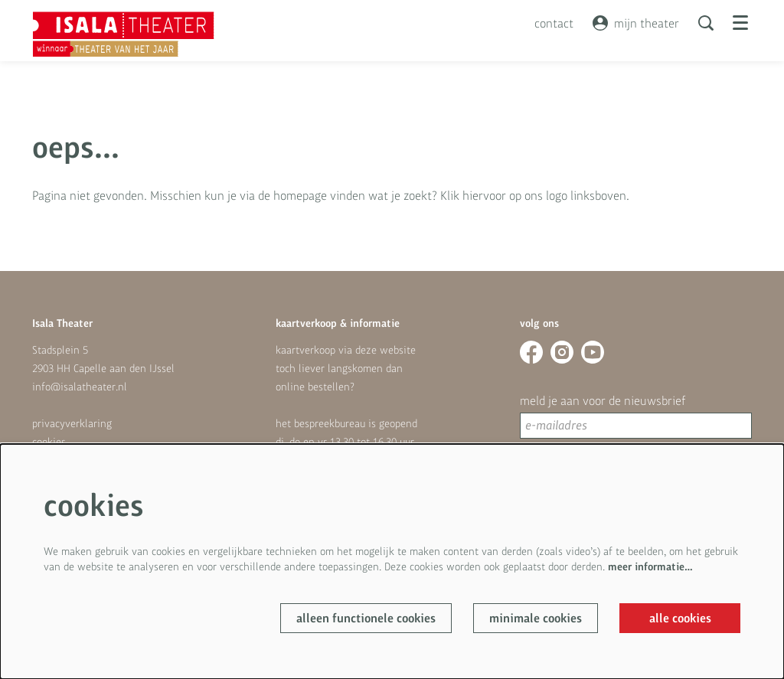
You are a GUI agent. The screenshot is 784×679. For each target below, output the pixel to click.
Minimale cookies (536, 618)
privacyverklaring (72, 423)
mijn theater (636, 23)
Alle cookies (680, 618)
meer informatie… (650, 566)
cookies (49, 442)
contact (554, 23)
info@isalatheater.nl (80, 387)
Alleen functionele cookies (366, 618)
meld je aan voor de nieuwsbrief (603, 400)
